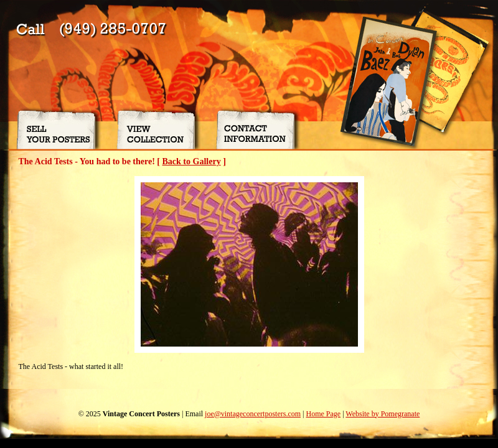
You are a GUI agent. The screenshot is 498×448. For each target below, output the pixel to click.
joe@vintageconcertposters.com (253, 414)
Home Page (323, 414)
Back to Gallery (192, 161)
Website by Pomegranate (383, 414)
